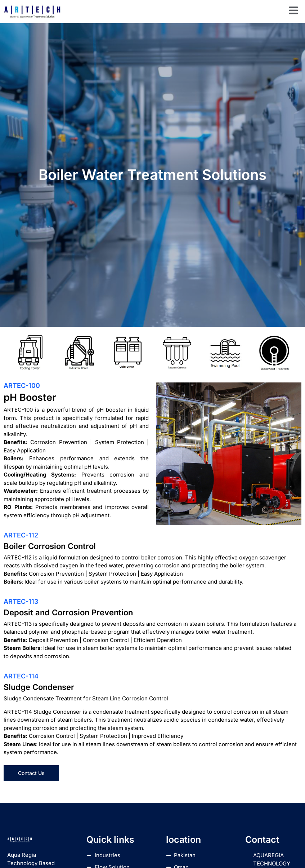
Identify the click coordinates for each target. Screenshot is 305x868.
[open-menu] (293, 12)
